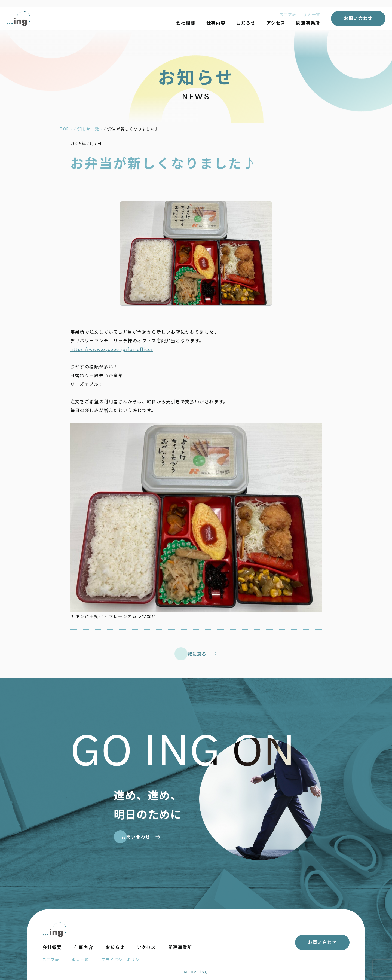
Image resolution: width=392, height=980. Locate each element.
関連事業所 (308, 23)
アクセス (276, 23)
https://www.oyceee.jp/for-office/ (112, 349)
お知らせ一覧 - (89, 129)
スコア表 (288, 14)
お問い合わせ (358, 18)
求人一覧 (311, 14)
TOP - (67, 129)
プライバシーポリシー (122, 960)
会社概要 (186, 23)
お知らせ (246, 23)
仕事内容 (216, 23)
